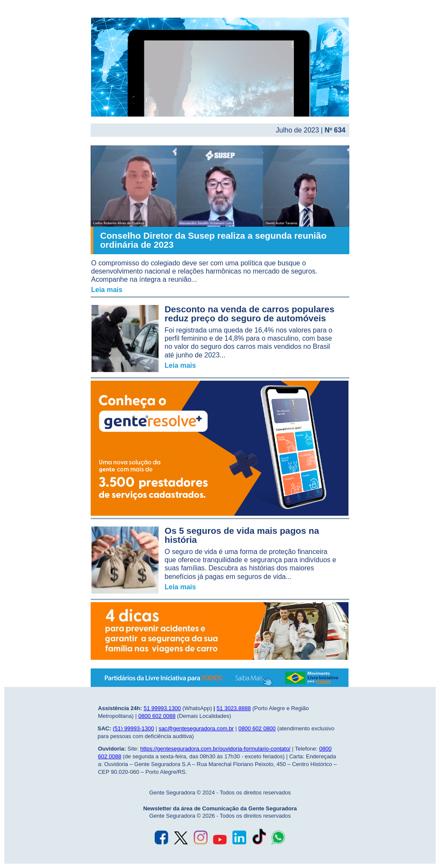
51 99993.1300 (162, 708)
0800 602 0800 (257, 728)
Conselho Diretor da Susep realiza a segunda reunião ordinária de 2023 (213, 240)
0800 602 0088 (157, 716)
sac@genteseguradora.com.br (196, 728)
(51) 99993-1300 (133, 728)
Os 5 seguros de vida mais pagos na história (242, 535)
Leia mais (107, 290)
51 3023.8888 (234, 708)
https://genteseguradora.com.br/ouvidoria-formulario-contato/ (215, 749)
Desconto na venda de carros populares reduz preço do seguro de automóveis (249, 314)
